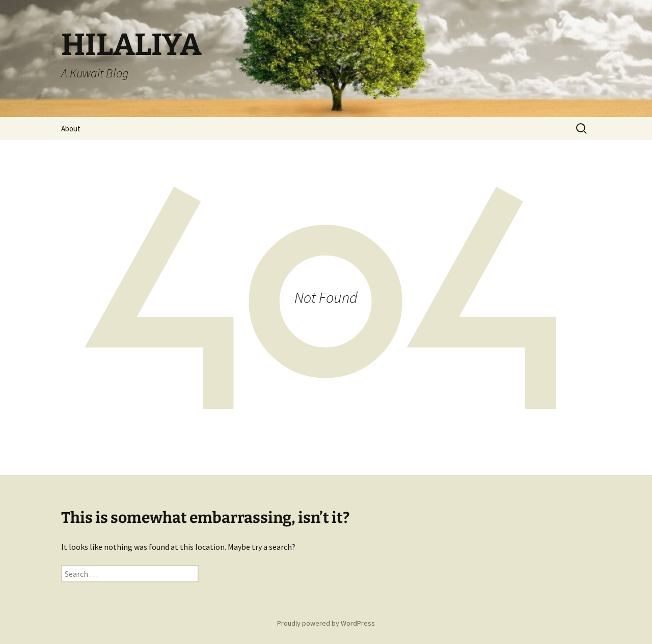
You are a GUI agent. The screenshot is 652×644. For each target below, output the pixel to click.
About (71, 129)
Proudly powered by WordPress (326, 623)
